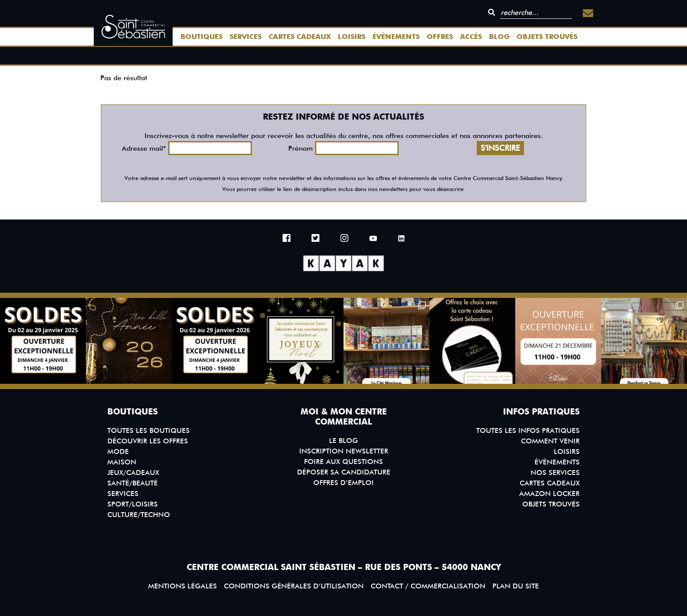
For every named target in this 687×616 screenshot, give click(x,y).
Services (246, 37)
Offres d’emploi (343, 483)
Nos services (555, 473)
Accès (471, 37)
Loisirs (352, 37)
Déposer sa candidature (344, 472)
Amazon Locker (549, 494)
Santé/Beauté (133, 483)
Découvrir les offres (148, 441)
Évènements (396, 37)
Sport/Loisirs (133, 504)
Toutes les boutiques (149, 430)
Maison (122, 462)
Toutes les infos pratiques (528, 430)
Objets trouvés (547, 37)
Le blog (343, 441)
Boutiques (202, 37)
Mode (118, 451)
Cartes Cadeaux (300, 37)
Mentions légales (182, 586)
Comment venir (550, 441)
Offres (440, 37)
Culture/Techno (139, 515)
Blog (499, 37)
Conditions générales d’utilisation (294, 586)
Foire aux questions (343, 462)
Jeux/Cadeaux (133, 473)
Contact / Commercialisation (428, 586)
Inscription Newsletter (344, 451)
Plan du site (516, 586)
